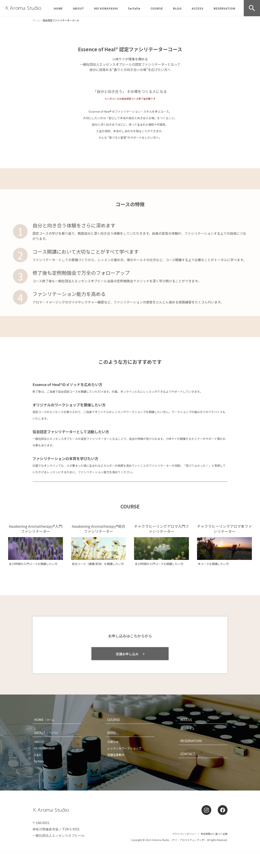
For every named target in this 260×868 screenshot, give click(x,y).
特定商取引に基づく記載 (214, 834)
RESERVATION (224, 8)
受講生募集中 (116, 755)
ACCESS (198, 8)
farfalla (134, 8)
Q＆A (37, 755)
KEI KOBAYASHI (106, 8)
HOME (58, 8)
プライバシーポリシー (184, 834)
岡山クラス (187, 729)
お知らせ (113, 742)
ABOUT (79, 8)
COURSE (157, 8)
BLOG (177, 8)
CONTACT (188, 754)
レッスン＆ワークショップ (124, 748)
